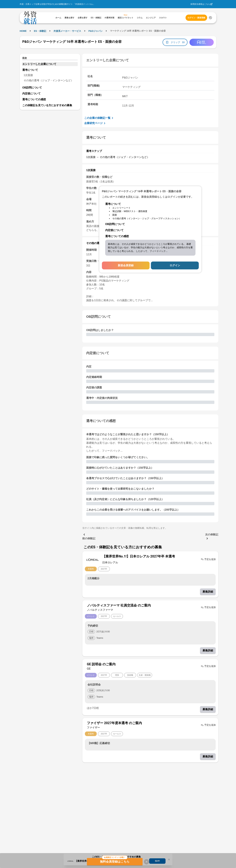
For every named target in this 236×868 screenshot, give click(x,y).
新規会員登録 (126, 265)
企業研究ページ (95, 123)
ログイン (175, 265)
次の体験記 (212, 537)
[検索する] (210, 18)
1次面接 (28, 75)
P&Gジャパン (96, 31)
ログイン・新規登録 (196, 18)
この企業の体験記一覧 (99, 118)
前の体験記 (89, 536)
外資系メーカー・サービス (67, 31)
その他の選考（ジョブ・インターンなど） (49, 80)
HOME (23, 31)
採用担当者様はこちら (200, 4)
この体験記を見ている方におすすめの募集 (47, 105)
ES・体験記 (40, 31)
